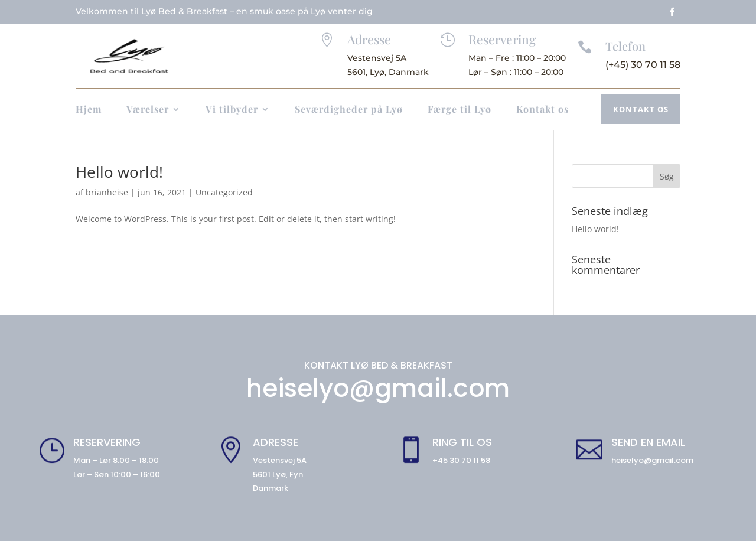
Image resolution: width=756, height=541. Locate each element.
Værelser (148, 110)
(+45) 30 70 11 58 (643, 65)
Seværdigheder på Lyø (349, 110)
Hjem (89, 110)
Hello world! (119, 172)
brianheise (107, 192)
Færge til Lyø (460, 110)
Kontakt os (542, 110)
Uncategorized (224, 192)
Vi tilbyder (232, 110)
